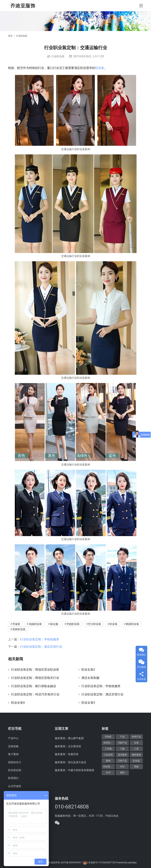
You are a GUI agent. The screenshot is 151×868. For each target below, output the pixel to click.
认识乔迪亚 (15, 786)
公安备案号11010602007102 (101, 863)
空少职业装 (95, 624)
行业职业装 (58, 56)
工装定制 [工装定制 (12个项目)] (108, 755)
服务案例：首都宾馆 (67, 754)
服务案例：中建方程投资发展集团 (74, 770)
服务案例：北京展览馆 (68, 746)
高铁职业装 (19, 629)
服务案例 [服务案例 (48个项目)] (136, 755)
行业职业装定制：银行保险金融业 (34, 686)
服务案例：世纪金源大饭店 (71, 762)
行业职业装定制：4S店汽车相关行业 (35, 694)
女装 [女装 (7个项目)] (136, 743)
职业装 (100, 68)
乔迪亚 (16, 624)
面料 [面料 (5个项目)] (122, 773)
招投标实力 (15, 762)
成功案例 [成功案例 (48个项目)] (122, 755)
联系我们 (13, 778)
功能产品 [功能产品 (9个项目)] (122, 743)
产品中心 (13, 738)
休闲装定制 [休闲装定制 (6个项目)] (109, 743)
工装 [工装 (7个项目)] (136, 749)
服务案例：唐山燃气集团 (69, 738)
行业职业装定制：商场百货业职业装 (35, 670)
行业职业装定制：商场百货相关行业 (35, 678)
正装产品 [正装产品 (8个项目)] (122, 761)
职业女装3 (88, 703)
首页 (10, 36)
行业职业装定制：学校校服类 (40, 639)
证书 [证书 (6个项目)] (108, 773)
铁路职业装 (132, 624)
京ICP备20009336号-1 (72, 863)
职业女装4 (18, 703)
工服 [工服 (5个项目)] (122, 749)
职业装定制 (15, 770)
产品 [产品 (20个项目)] (122, 737)
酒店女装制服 (90, 678)
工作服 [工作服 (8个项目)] (108, 749)
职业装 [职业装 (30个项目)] (136, 761)
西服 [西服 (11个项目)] (136, 767)
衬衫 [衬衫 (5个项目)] (122, 767)
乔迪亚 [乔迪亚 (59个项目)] (108, 737)
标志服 (54, 624)
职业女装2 (88, 670)
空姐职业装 (73, 624)
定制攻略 (13, 746)
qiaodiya (132, 863)
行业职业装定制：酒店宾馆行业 (41, 647)
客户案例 (13, 754)
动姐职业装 (35, 624)
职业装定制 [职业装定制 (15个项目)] (109, 767)
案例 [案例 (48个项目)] (108, 761)
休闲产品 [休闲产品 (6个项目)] (136, 737)
